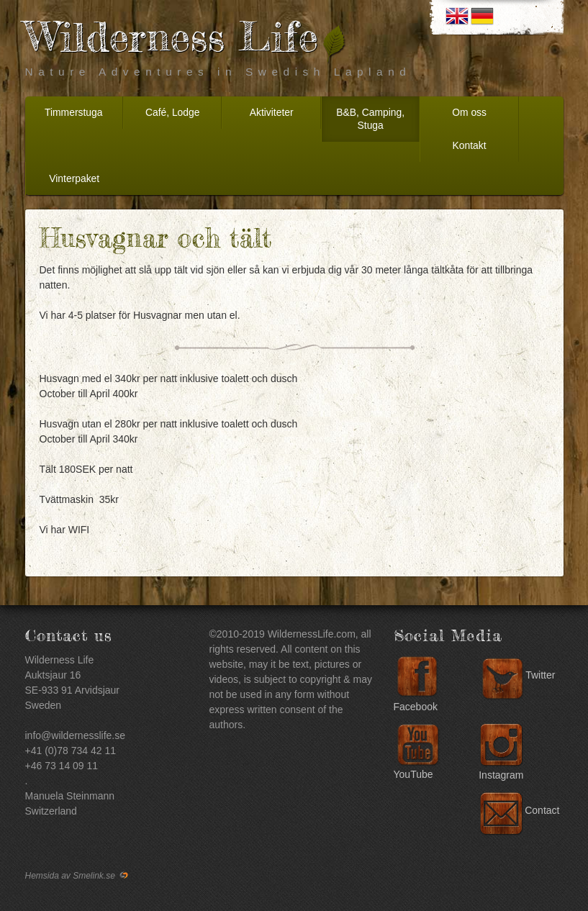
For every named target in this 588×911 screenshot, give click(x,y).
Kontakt (470, 145)
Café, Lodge (173, 112)
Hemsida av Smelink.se (78, 876)
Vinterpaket (74, 178)
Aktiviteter (272, 112)
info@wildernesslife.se (76, 735)
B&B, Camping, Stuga (370, 119)
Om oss (469, 112)
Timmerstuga (73, 112)
